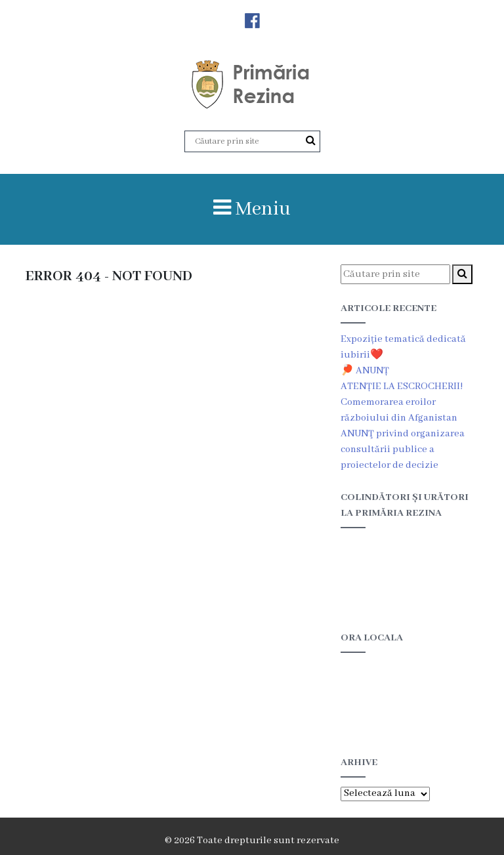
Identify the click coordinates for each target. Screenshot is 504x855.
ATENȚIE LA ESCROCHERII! (402, 386)
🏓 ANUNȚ (365, 371)
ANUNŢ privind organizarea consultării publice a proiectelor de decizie (403, 449)
